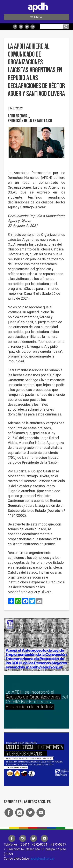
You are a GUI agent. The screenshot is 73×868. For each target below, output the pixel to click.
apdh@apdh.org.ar (42, 859)
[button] (36, 17)
